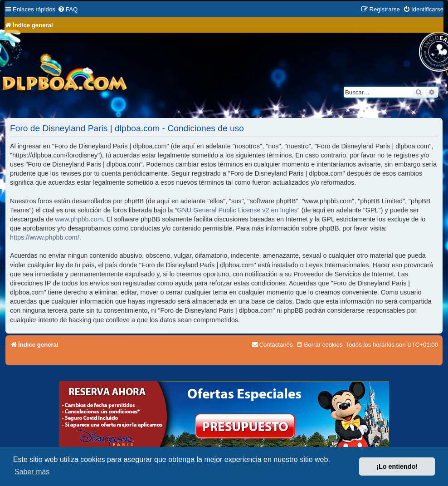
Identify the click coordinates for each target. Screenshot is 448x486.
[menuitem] (68, 9)
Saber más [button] (32, 472)
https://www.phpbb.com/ (45, 237)
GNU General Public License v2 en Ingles (237, 210)
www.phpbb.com (79, 219)
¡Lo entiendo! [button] (397, 466)
